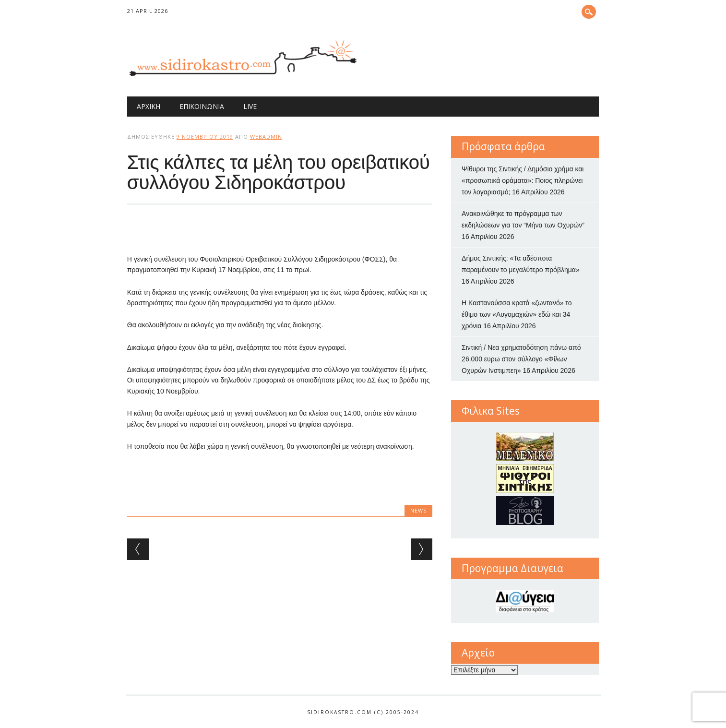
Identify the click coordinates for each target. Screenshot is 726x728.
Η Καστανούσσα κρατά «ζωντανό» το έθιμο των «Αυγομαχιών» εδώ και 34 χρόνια (517, 314)
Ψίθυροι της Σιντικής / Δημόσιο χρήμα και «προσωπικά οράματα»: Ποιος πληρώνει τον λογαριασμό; (523, 180)
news (418, 510)
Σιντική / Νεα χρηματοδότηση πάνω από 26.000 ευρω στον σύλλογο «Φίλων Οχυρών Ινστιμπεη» (521, 359)
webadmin (266, 137)
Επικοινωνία (202, 106)
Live (250, 106)
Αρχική (149, 106)
